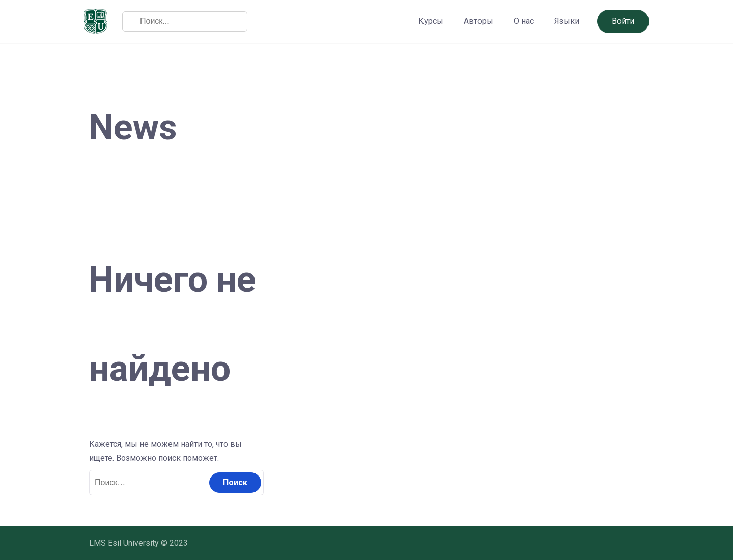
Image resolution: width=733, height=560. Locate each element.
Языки (567, 21)
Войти (623, 21)
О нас (524, 21)
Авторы (478, 21)
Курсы (431, 21)
